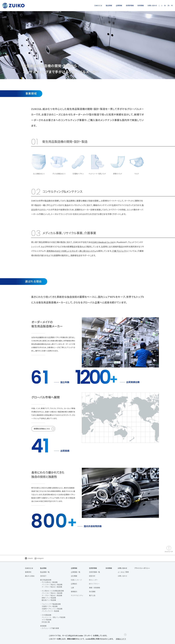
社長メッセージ (76, 580)
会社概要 (74, 576)
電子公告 (92, 596)
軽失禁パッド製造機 (49, 600)
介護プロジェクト (120, 251)
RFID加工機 (46, 622)
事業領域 (28, 572)
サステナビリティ (77, 596)
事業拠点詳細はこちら (44, 429)
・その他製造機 (46, 615)
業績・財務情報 (95, 588)
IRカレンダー (94, 580)
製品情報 (109, 6)
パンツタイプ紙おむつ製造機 (52, 585)
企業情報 (119, 6)
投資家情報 (130, 6)
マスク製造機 (46, 620)
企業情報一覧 (76, 572)
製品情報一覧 (45, 572)
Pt (172, 6)
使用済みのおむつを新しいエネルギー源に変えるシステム (71, 251)
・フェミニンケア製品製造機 (50, 604)
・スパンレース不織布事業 (50, 628)
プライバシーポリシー (142, 568)
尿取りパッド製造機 (49, 598)
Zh (169, 6)
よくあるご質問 (123, 572)
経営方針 (92, 576)
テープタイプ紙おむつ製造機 (52, 587)
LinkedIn (29, 558)
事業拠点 (74, 592)
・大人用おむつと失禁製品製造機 (52, 591)
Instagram (39, 558)
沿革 (72, 588)
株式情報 (92, 592)
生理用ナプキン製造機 (50, 606)
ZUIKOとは (98, 6)
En (165, 6)
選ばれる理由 (30, 576)
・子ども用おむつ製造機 (49, 582)
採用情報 (141, 6)
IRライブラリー (94, 584)
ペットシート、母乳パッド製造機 (53, 617)
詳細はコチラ (121, 639)
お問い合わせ (152, 6)
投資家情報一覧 (95, 572)
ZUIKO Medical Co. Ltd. (103, 242)
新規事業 (43, 626)
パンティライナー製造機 (50, 611)
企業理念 (74, 584)
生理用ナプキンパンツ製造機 (52, 609)
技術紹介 (43, 576)
